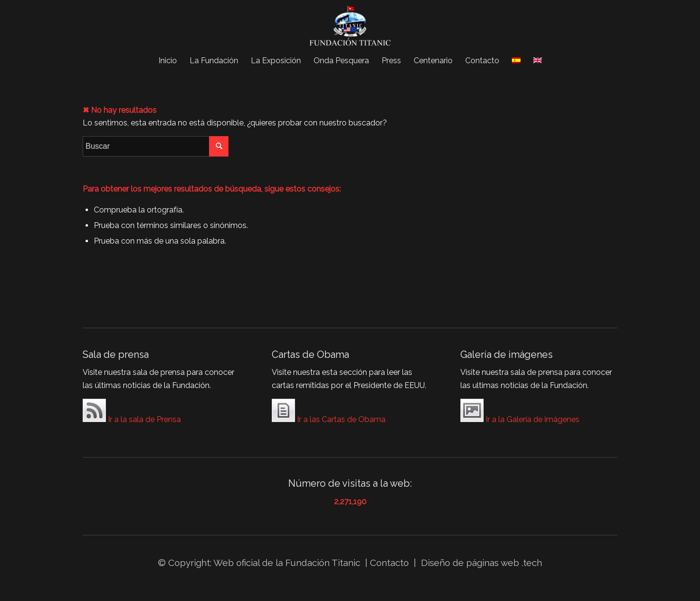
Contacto (391, 563)
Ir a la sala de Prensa (132, 412)
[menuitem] (168, 61)
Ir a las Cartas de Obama (329, 412)
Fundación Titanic (323, 563)
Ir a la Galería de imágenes (520, 412)
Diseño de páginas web (470, 563)
